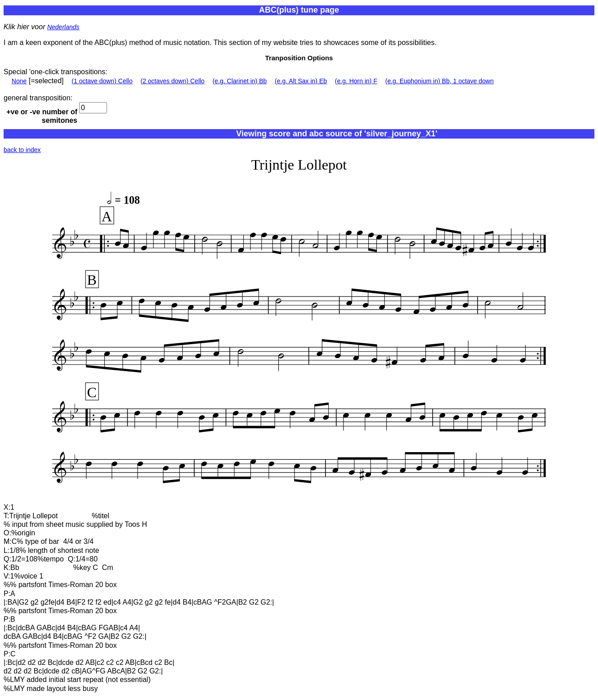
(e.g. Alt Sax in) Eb (301, 81)
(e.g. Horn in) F (356, 81)
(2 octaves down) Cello (173, 81)
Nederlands (63, 27)
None (19, 81)
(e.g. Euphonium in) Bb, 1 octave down (440, 81)
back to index (22, 150)
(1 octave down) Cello (102, 81)
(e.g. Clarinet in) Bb (240, 81)
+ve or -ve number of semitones (42, 116)
